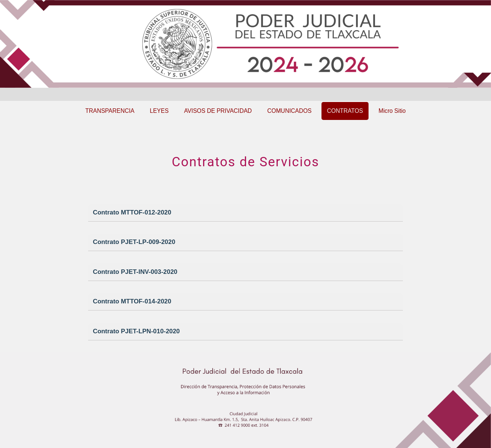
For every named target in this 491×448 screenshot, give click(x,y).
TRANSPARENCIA (110, 111)
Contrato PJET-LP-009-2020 (134, 242)
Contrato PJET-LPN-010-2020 (136, 331)
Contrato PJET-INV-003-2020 (135, 272)
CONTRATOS (345, 111)
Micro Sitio (392, 111)
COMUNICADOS (290, 111)
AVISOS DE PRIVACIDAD (218, 111)
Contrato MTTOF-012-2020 (132, 212)
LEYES (159, 111)
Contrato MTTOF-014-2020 (132, 301)
